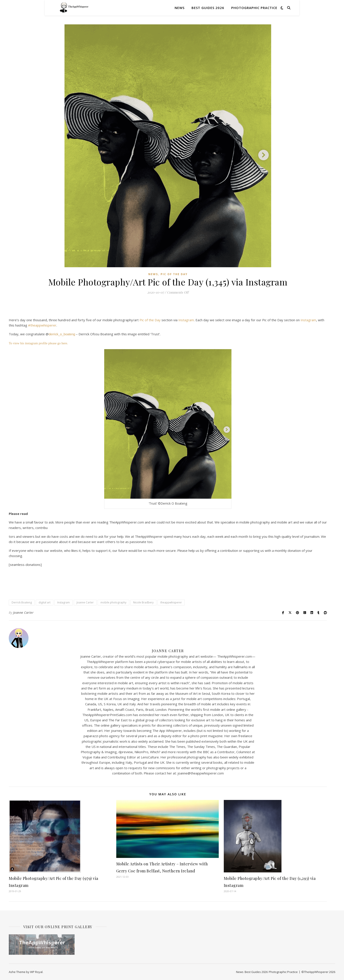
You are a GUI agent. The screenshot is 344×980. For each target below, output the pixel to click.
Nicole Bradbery (143, 602)
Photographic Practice (254, 8)
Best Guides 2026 (208, 8)
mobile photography (113, 602)
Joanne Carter (85, 602)
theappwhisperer (171, 602)
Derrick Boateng (22, 602)
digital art (45, 602)
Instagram (186, 320)
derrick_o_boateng (62, 334)
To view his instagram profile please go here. (39, 343)
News (180, 8)
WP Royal (36, 972)
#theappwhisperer (42, 325)
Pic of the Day (174, 274)
